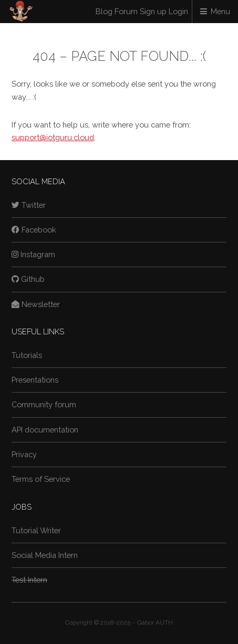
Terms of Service (41, 479)
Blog (104, 11)
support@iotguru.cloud (53, 137)
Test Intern (29, 580)
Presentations (35, 380)
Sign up (153, 11)
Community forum (44, 404)
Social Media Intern (45, 555)
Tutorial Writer (36, 530)
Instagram (33, 254)
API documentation (45, 430)
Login (178, 11)
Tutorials (27, 355)
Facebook (34, 230)
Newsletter (36, 304)
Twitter (29, 205)
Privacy (24, 454)
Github (28, 279)
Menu (220, 11)
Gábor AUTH (155, 622)
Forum (126, 11)
